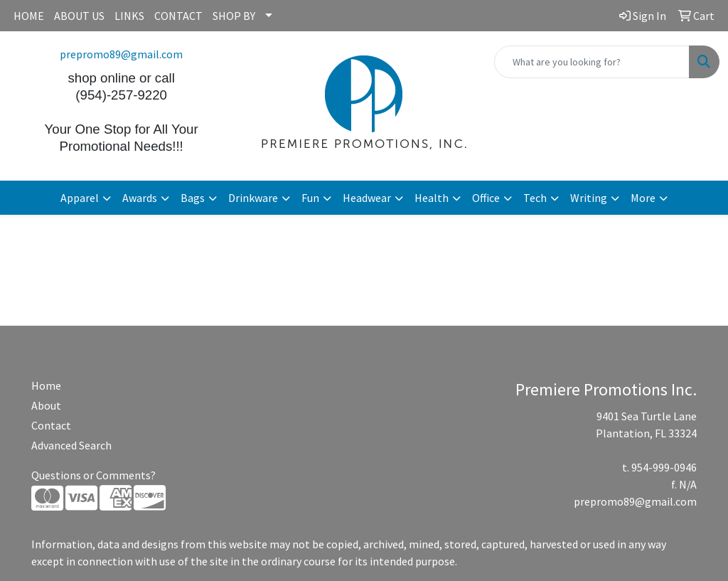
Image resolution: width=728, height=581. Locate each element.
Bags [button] (193, 198)
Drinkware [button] (253, 198)
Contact (51, 425)
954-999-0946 (664, 467)
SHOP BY (234, 16)
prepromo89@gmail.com (121, 54)
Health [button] (432, 198)
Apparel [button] (80, 198)
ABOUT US (79, 16)
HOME (29, 16)
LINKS (129, 16)
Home (46, 385)
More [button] (643, 198)
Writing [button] (589, 198)
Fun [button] (310, 198)
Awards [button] (140, 198)
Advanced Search (71, 445)
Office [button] (486, 198)
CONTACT (178, 16)
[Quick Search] (592, 62)
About (46, 405)
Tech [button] (535, 198)
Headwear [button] (367, 198)
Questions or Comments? (93, 475)
